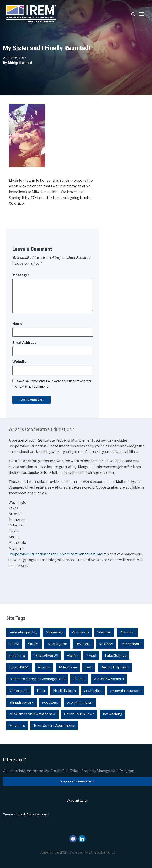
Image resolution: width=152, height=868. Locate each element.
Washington (57, 644)
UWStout (83, 644)
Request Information (77, 782)
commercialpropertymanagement (37, 679)
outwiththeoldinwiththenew (32, 714)
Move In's (17, 726)
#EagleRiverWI (46, 656)
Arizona (44, 667)
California (17, 656)
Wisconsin (80, 632)
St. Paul (79, 679)
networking (113, 714)
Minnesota (54, 632)
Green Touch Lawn (79, 714)
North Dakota (65, 691)
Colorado (127, 632)
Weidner (104, 632)
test (89, 667)
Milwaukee (68, 667)
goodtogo (50, 702)
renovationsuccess (126, 691)
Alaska (72, 656)
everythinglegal (80, 702)
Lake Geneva (116, 656)
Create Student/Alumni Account (26, 814)
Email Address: (25, 343)
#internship (19, 691)
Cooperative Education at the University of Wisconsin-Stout (57, 554)
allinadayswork (21, 702)
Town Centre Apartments (54, 726)
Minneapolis (131, 644)
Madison (106, 644)
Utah (41, 691)
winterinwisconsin (109, 679)
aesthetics (93, 691)
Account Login (78, 801)
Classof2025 (19, 667)
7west (91, 656)
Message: (20, 275)
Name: (18, 324)
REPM (14, 644)
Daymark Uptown (115, 667)
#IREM (33, 644)
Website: (20, 362)
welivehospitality (23, 632)
